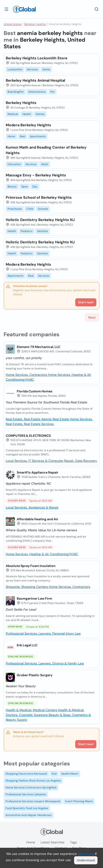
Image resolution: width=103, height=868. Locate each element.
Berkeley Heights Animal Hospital (35, 80)
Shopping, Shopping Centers (27, 587)
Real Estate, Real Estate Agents (29, 419)
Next (92, 317)
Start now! (86, 744)
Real (22, 136)
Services (32, 69)
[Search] (97, 9)
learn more (85, 854)
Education (14, 164)
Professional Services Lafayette (26, 794)
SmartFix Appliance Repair (38, 472)
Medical (13, 114)
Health (27, 114)
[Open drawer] (6, 9)
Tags (73, 842)
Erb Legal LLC (27, 645)
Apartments (38, 136)
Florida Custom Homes (35, 391)
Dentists (43, 231)
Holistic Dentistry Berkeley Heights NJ (40, 220)
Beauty (12, 187)
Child (30, 209)
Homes (40, 114)
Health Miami (70, 774)
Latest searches (53, 842)
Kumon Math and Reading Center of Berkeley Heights (46, 150)
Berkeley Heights (21, 103)
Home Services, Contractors (27, 375)
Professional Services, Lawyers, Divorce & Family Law (45, 663)
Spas (25, 187)
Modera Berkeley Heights (28, 125)
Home (46, 69)
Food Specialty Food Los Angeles (27, 808)
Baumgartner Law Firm (34, 598)
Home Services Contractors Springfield (31, 788)
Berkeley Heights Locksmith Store (37, 58)
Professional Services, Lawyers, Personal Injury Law (43, 633)
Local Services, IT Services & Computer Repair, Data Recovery (51, 461)
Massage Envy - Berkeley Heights (36, 175)
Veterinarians (37, 92)
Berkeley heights (35, 24)
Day (35, 187)
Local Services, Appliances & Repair (32, 507)
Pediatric (27, 231)
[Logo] (24, 9)
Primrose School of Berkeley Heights (39, 197)
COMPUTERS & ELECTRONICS (28, 436)
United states (13, 24)
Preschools (15, 209)
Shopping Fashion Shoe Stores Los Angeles (33, 781)
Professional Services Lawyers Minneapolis (33, 801)
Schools (43, 209)
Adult (45, 164)
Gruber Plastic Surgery (35, 675)
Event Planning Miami (79, 801)
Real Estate (61, 419)
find (54, 774)
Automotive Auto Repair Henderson (29, 815)
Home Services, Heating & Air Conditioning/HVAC (42, 554)
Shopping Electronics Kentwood (26, 774)
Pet (52, 92)
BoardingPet (16, 92)
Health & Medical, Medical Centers (32, 710)
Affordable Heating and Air (38, 519)
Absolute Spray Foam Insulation (31, 566)
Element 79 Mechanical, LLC (39, 347)
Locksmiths (15, 69)
